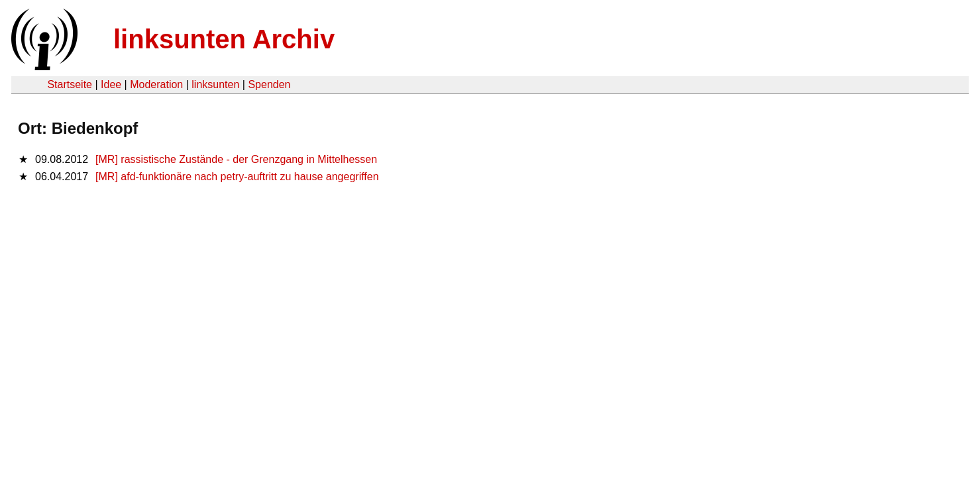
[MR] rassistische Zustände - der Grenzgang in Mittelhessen (236, 159)
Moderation (156, 84)
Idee (111, 84)
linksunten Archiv (224, 39)
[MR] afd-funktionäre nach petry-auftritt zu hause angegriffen (237, 177)
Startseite (70, 84)
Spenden (269, 84)
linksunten (215, 84)
